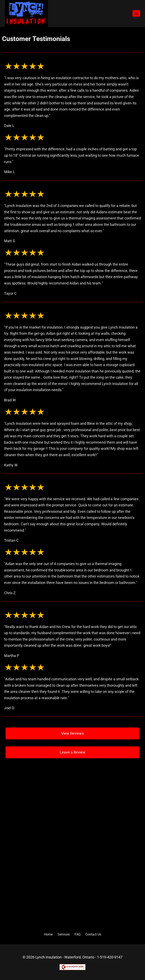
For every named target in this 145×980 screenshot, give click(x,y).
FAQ (78, 934)
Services (64, 934)
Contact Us (93, 934)
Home (48, 934)
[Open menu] (136, 13)
